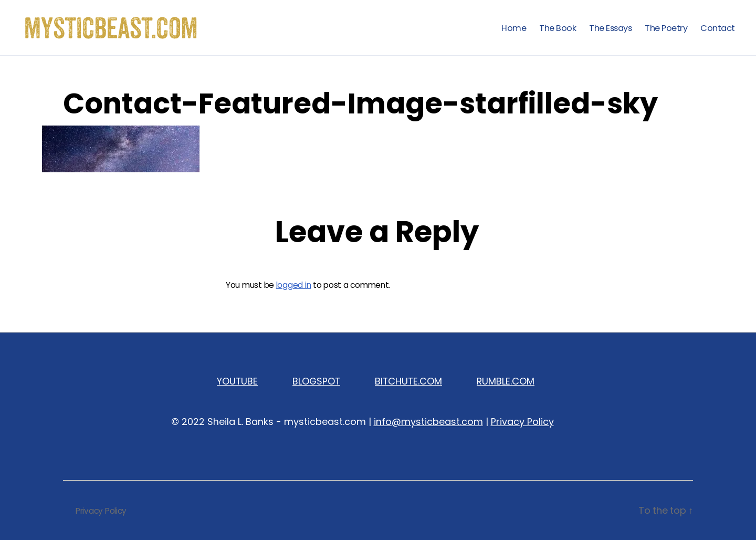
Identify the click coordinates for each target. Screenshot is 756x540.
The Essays (610, 28)
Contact (718, 28)
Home (514, 28)
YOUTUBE (237, 381)
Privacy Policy (522, 422)
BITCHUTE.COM (408, 381)
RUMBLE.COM (506, 381)
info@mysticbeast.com (428, 422)
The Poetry (666, 28)
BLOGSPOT (316, 381)
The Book (558, 28)
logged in (294, 285)
